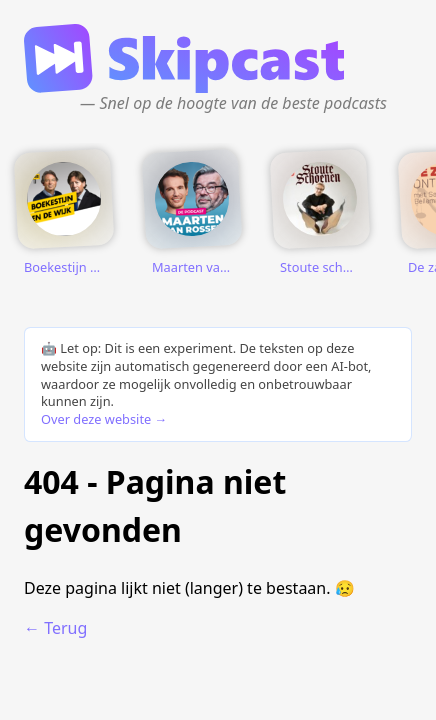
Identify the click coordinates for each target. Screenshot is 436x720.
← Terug (55, 628)
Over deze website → (104, 419)
